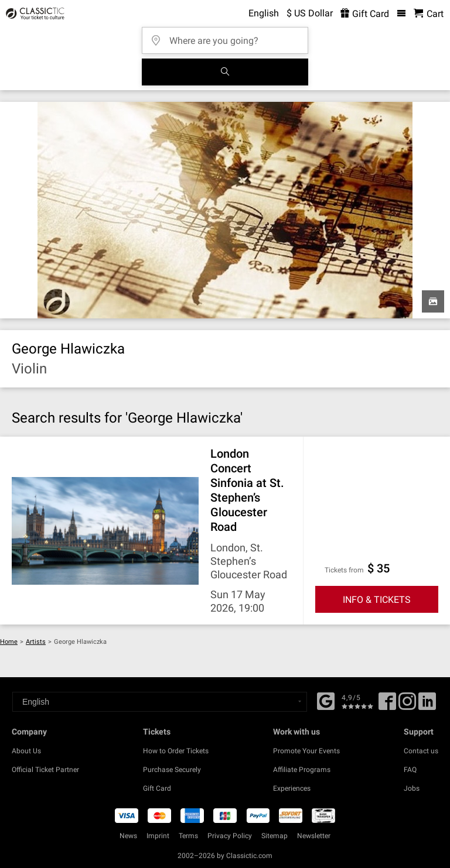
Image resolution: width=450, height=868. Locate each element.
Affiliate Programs (302, 770)
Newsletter (314, 836)
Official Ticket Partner (45, 770)
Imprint (158, 836)
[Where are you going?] (229, 37)
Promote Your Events (306, 751)
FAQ (410, 770)
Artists (36, 642)
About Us (26, 751)
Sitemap (275, 836)
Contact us (421, 751)
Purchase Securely (172, 770)
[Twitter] (407, 705)
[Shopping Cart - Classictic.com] (429, 14)
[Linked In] (427, 705)
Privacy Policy (230, 836)
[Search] (225, 72)
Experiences (292, 788)
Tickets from (344, 570)
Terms (188, 836)
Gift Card (157, 788)
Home (9, 642)
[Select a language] (160, 702)
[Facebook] (326, 700)
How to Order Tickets (176, 751)
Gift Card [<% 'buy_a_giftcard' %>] (365, 14)
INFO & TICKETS (377, 600)
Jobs (412, 788)
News (128, 836)
